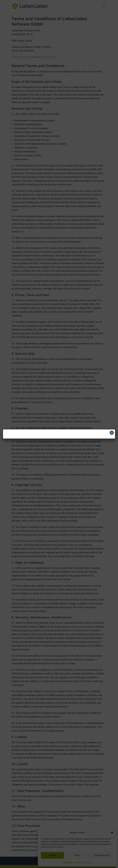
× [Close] (112, 433)
